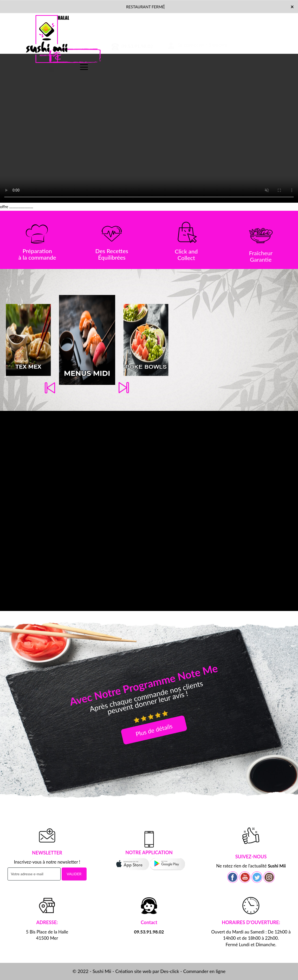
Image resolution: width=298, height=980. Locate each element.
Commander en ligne (205, 971)
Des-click (170, 971)
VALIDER (74, 874)
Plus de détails (154, 730)
